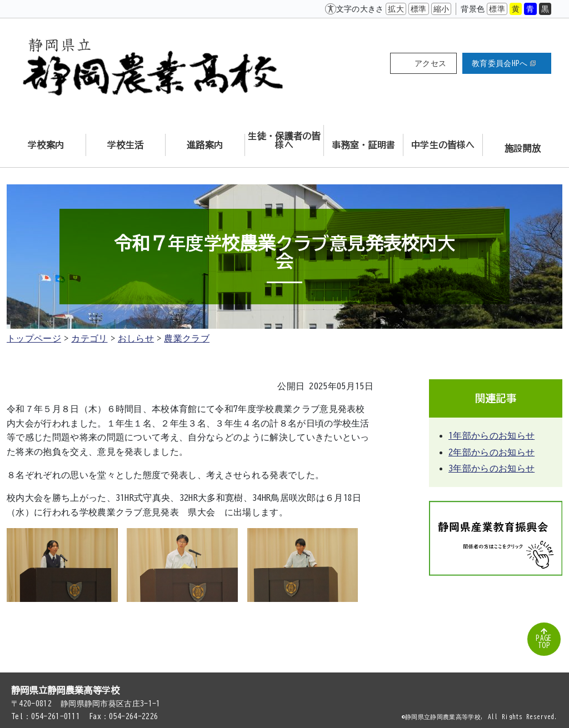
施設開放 (523, 148)
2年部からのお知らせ (491, 452)
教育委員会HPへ (504, 63)
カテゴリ (89, 338)
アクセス (430, 63)
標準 (419, 9)
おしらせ (136, 338)
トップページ (34, 338)
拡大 (396, 9)
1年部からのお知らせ (491, 435)
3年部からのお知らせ (491, 468)
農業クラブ (187, 338)
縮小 (441, 9)
